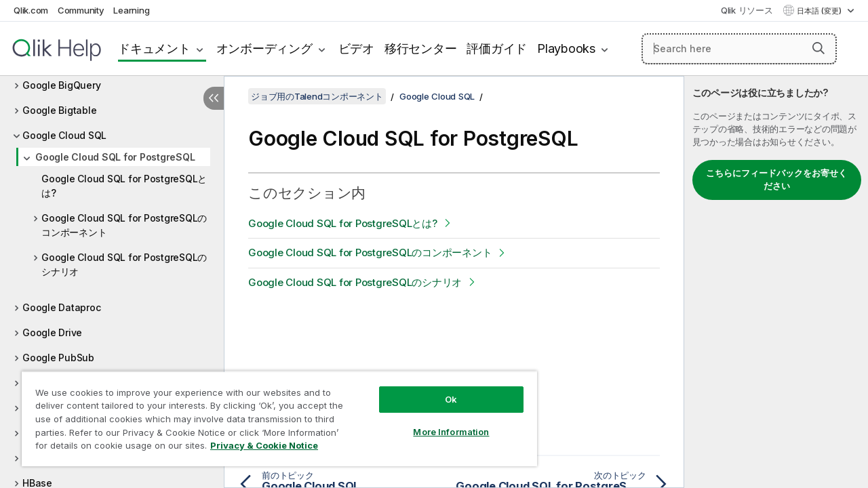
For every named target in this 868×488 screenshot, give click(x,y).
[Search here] (739, 49)
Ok (441, 389)
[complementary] (776, 282)
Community (81, 10)
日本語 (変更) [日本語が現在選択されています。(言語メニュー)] (820, 11)
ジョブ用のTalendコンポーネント (317, 96)
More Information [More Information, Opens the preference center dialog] (441, 422)
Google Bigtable (59, 110)
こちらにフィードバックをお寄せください (776, 180)
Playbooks (566, 48)
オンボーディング (264, 48)
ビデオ (356, 48)
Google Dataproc (61, 307)
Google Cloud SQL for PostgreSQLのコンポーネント (124, 225)
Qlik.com (31, 10)
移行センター (421, 48)
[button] (818, 48)
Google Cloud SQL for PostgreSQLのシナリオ (124, 264)
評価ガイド (497, 48)
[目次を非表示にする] (214, 98)
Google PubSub (58, 358)
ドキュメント (154, 48)
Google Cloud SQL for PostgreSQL (115, 157)
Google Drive (52, 332)
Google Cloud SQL (64, 135)
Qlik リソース (747, 10)
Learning (131, 10)
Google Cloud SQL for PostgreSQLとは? (124, 186)
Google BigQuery (61, 85)
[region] (273, 413)
